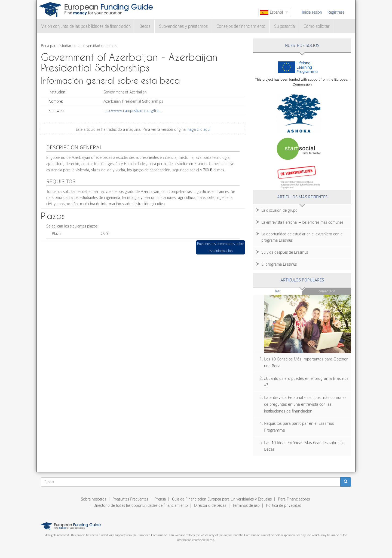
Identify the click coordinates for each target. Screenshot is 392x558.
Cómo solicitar (317, 26)
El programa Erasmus (279, 264)
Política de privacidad (284, 505)
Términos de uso (246, 505)
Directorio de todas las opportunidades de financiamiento (141, 505)
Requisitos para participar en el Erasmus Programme (299, 427)
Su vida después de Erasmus (285, 252)
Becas (145, 26)
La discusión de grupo (279, 210)
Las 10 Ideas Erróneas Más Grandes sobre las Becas (304, 446)
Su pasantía (284, 26)
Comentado (327, 291)
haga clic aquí (198, 129)
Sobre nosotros (94, 499)
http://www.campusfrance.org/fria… (133, 111)
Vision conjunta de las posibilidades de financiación (86, 26)
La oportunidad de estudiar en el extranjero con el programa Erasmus (302, 237)
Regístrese (336, 12)
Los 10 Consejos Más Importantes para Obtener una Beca (306, 363)
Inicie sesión (312, 12)
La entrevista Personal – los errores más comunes (302, 222)
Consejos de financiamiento (241, 26)
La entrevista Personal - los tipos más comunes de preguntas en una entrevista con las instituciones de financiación (305, 404)
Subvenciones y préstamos (183, 26)
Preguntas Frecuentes (130, 499)
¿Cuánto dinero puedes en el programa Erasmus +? (306, 382)
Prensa (160, 499)
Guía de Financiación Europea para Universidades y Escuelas (222, 499)
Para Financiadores (294, 499)
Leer (288, 291)
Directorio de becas (210, 505)
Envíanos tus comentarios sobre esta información (220, 247)
